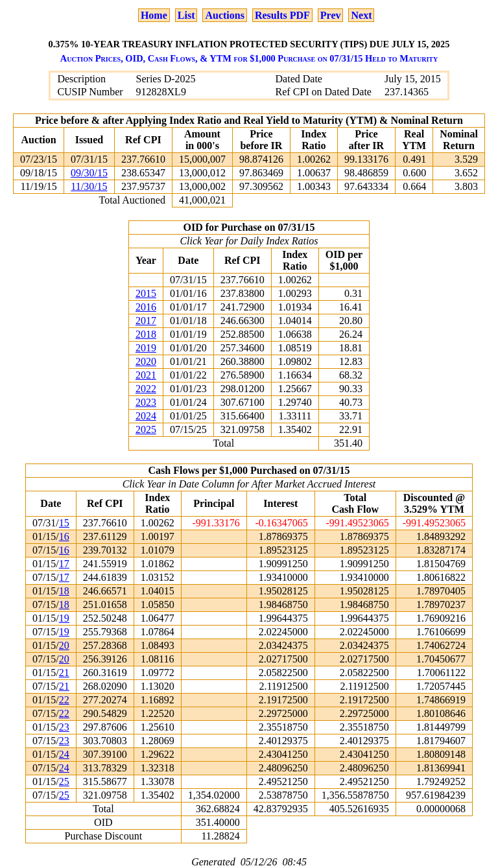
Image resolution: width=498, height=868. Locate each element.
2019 (146, 348)
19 (64, 618)
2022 (146, 389)
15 (64, 523)
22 (64, 700)
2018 (146, 334)
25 (64, 781)
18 (64, 591)
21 (64, 673)
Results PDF (282, 15)
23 (64, 727)
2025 (146, 429)
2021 (146, 375)
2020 (146, 361)
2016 (146, 307)
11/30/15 (89, 186)
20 (64, 645)
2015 (146, 293)
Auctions (224, 15)
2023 (146, 402)
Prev (331, 15)
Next (361, 15)
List (186, 15)
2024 (146, 416)
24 (64, 754)
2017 (146, 321)
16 (64, 536)
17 (64, 564)
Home (154, 15)
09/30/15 (89, 173)
